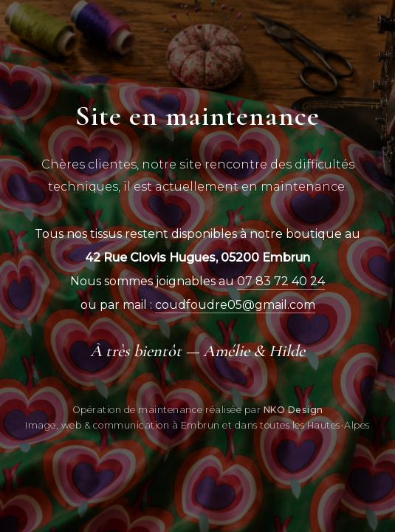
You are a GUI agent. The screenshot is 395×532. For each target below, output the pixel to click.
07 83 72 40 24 (281, 281)
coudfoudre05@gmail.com (235, 305)
